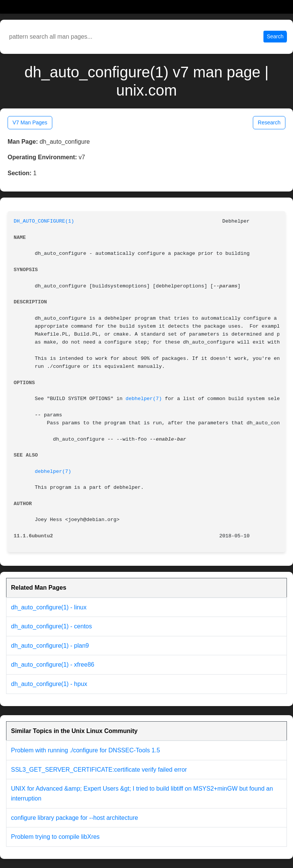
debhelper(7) (144, 399)
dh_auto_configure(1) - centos (51, 626)
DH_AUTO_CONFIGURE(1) (44, 221)
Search (275, 36)
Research (269, 122)
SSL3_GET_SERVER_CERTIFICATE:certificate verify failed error (99, 770)
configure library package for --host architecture (74, 818)
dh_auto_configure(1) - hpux (49, 684)
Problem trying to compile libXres (55, 837)
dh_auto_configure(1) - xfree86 (53, 665)
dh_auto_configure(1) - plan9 (50, 646)
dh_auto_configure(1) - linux (49, 607)
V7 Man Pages (30, 122)
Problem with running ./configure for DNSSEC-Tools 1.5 (85, 750)
